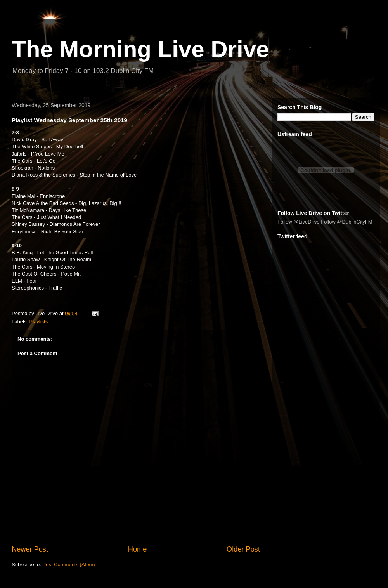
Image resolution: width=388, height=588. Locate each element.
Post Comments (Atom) (69, 565)
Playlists (39, 322)
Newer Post (30, 549)
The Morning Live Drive (140, 49)
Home (138, 549)
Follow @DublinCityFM (346, 222)
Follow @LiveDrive (299, 222)
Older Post (243, 549)
